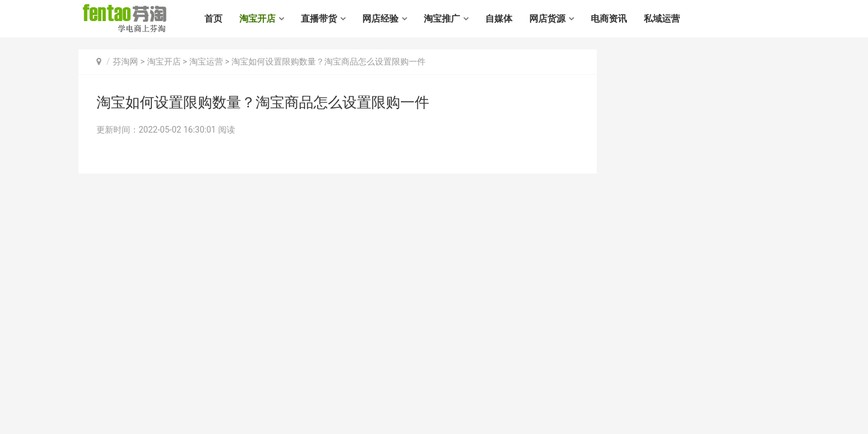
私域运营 (662, 19)
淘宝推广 (442, 19)
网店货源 (547, 19)
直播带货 (319, 19)
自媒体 (499, 19)
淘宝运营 (206, 61)
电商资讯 (609, 19)
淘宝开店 (257, 19)
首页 (213, 19)
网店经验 (380, 19)
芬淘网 (125, 61)
